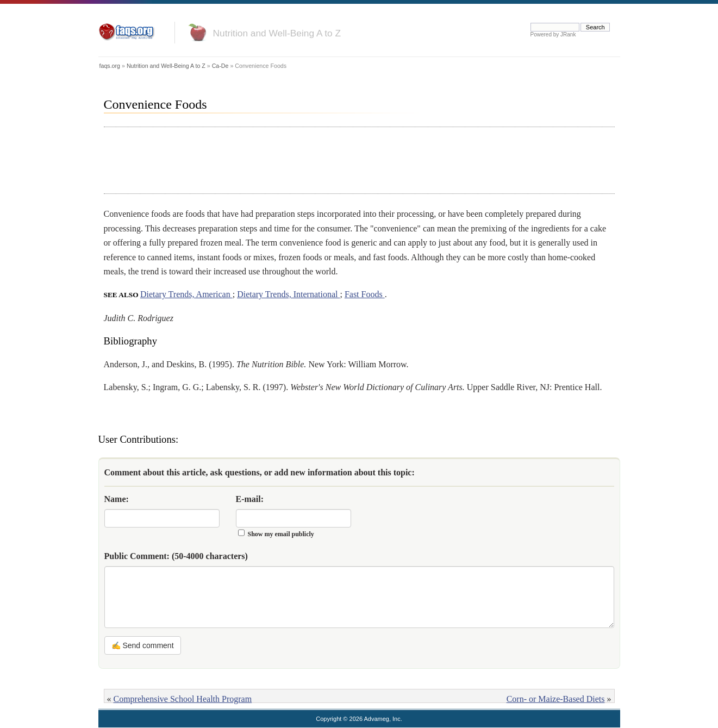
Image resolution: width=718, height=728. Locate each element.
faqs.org (110, 66)
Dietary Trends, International (288, 294)
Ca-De (220, 66)
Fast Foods (365, 294)
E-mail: (250, 499)
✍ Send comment (143, 645)
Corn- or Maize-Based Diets (556, 699)
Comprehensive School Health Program (183, 699)
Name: (117, 499)
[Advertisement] (302, 160)
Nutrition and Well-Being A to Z (277, 33)
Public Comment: (176, 556)
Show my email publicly (281, 534)
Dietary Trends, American (186, 294)
